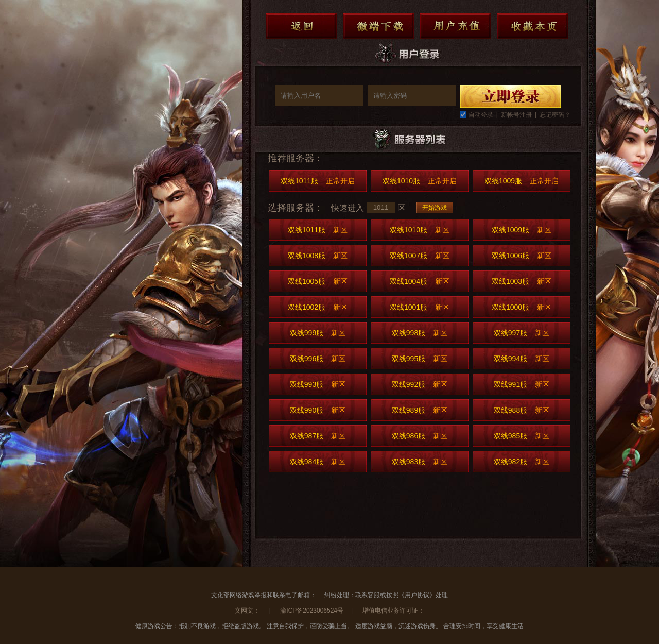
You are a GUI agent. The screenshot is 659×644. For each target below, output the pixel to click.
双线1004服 (420, 281)
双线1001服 (420, 307)
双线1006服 (522, 256)
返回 (301, 26)
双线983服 (420, 462)
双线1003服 (522, 281)
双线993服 (318, 384)
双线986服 (420, 436)
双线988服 (522, 410)
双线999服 (318, 333)
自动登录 (481, 115)
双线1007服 (420, 256)
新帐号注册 (516, 115)
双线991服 (522, 384)
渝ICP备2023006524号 (312, 611)
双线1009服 (522, 181)
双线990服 (318, 410)
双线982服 (522, 462)
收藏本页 (533, 26)
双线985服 (522, 436)
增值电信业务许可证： (393, 611)
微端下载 (378, 26)
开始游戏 (435, 208)
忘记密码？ (555, 115)
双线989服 (420, 410)
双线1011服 (318, 181)
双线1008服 (318, 256)
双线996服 (318, 359)
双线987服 (318, 436)
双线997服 (522, 333)
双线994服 (522, 359)
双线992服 (420, 384)
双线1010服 (420, 181)
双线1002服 (318, 307)
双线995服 (420, 359)
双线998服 (420, 333)
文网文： (248, 611)
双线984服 (318, 462)
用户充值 (456, 26)
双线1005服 (318, 281)
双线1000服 (522, 307)
